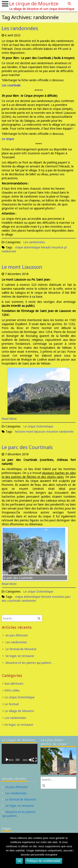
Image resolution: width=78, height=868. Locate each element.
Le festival (12, 704)
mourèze (57, 247)
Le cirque (8, 139)
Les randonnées (20, 28)
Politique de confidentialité (44, 861)
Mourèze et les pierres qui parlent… (29, 663)
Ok (19, 861)
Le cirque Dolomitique (38, 426)
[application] (20, 754)
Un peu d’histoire (17, 635)
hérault (46, 247)
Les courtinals (11, 85)
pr (66, 247)
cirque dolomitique (28, 247)
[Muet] (31, 760)
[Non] (73, 851)
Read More (9, 419)
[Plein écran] (35, 760)
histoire (20, 432)
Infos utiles (12, 690)
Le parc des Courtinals (27, 447)
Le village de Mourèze (19, 711)
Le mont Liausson (22, 267)
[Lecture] (7, 760)
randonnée (9, 251)
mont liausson (36, 432)
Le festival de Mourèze (21, 649)
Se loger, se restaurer (20, 656)
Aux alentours (14, 683)
